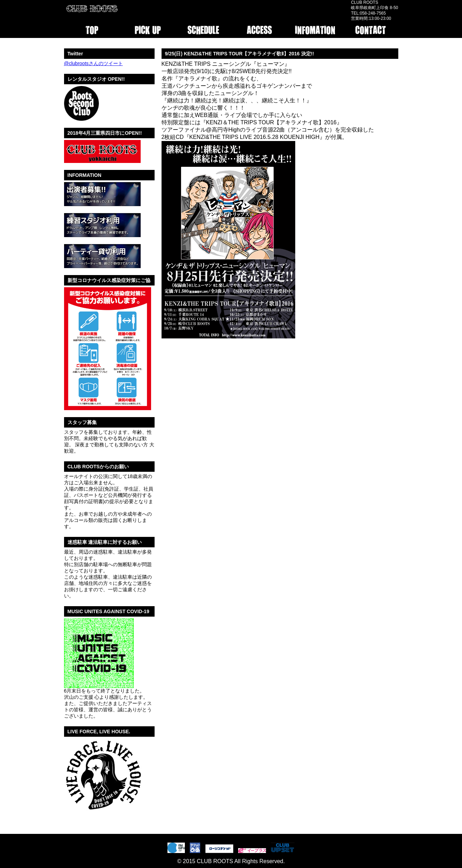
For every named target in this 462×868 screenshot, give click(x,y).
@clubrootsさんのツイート (93, 63)
